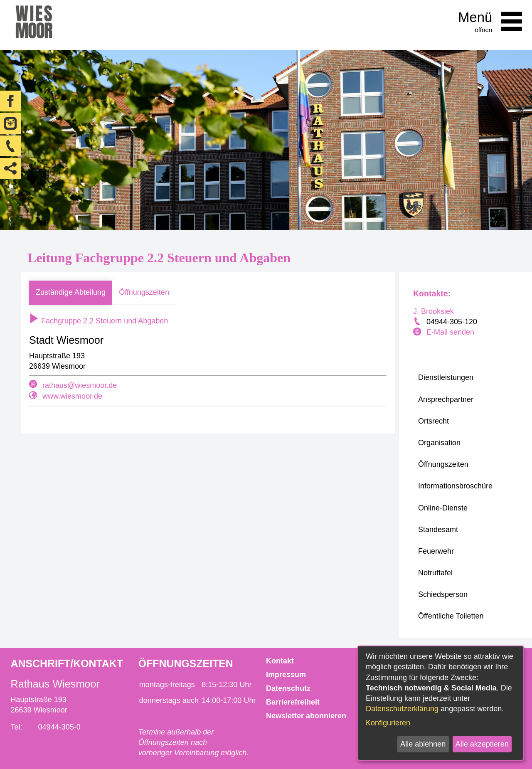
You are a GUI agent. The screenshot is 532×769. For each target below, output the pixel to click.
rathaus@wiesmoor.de (80, 385)
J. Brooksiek (433, 311)
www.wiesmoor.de (72, 396)
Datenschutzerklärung (402, 709)
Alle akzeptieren (482, 744)
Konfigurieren (388, 723)
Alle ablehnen (423, 744)
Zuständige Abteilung (71, 292)
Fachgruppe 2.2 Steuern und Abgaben (99, 321)
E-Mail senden (450, 332)
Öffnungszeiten (144, 292)
